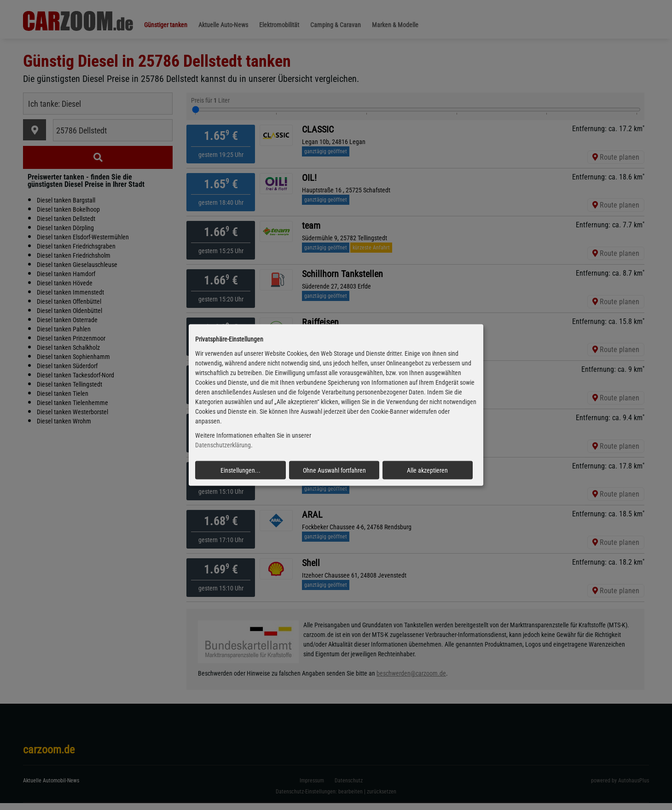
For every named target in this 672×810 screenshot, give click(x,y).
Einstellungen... (240, 470)
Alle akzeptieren (427, 470)
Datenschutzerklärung (223, 445)
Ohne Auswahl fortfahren (334, 470)
